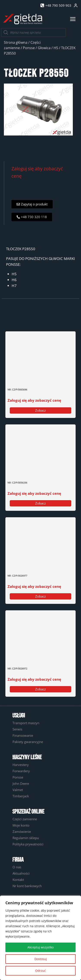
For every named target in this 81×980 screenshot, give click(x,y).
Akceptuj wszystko (40, 947)
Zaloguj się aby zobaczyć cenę (34, 400)
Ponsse (29, 48)
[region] (40, 938)
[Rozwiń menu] (73, 19)
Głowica (44, 48)
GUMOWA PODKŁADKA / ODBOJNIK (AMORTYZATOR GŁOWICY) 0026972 (33, 661)
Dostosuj (41, 959)
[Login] (76, 6)
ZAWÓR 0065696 (20, 379)
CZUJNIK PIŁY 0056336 (24, 472)
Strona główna (16, 42)
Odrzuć (40, 971)
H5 (56, 48)
